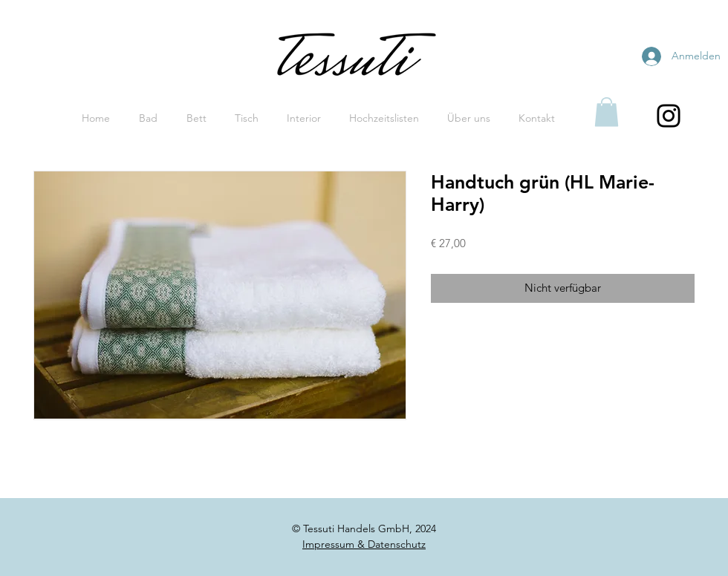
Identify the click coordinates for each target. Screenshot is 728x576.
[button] (607, 112)
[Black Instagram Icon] (669, 116)
